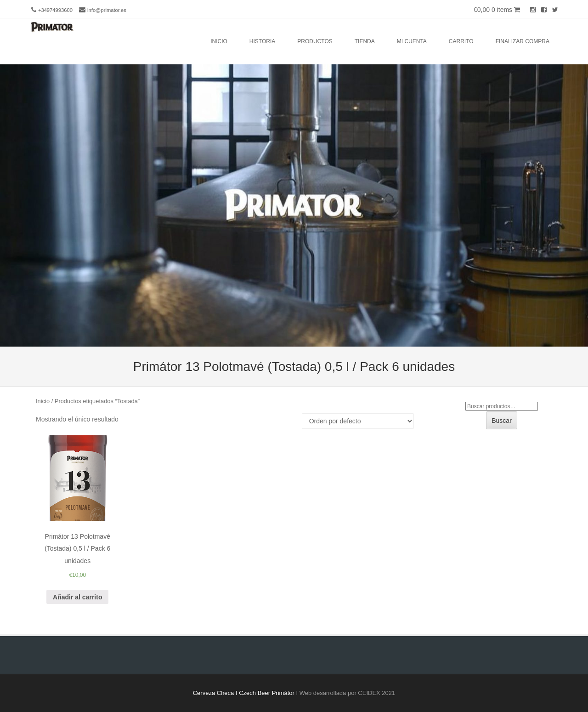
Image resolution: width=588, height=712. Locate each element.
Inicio (219, 41)
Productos (315, 41)
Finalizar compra (523, 41)
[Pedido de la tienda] (358, 421)
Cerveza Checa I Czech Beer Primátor (244, 693)
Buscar (502, 421)
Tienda (365, 41)
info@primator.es (107, 10)
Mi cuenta (412, 41)
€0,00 (497, 10)
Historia (262, 41)
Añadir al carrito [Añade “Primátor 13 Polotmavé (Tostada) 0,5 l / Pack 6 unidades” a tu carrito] (77, 597)
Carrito (461, 41)
